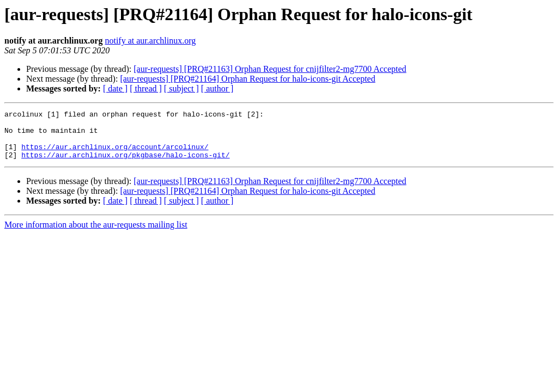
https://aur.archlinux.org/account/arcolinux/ (115, 155)
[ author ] (217, 88)
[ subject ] (181, 88)
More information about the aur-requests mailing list (96, 234)
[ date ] (115, 88)
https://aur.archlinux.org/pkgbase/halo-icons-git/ (125, 164)
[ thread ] (146, 88)
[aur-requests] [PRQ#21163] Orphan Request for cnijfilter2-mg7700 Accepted (270, 69)
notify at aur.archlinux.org (150, 41)
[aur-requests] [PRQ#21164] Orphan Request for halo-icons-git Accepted (247, 79)
